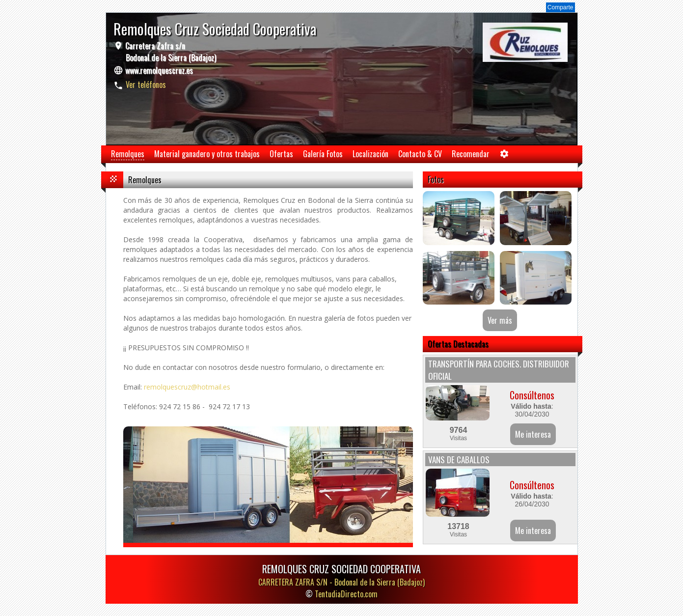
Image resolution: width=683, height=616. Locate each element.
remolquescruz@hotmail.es (187, 387)
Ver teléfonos (146, 84)
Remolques (128, 154)
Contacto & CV (420, 154)
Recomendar (471, 154)
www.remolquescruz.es (159, 70)
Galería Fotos (323, 154)
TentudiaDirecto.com (346, 594)
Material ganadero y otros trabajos (207, 154)
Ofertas (281, 154)
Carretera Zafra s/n (170, 52)
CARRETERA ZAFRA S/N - (341, 582)
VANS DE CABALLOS (459, 460)
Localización (370, 154)
